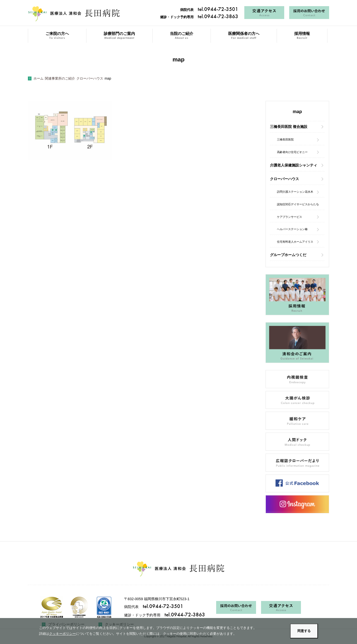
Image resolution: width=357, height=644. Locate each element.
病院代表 (209, 10)
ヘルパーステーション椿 (292, 229)
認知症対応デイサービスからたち (298, 204)
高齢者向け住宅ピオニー (292, 152)
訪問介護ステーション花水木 (295, 192)
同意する (304, 631)
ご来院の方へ (57, 36)
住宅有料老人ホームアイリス (295, 242)
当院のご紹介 (182, 36)
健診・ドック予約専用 (199, 17)
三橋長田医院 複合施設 (289, 127)
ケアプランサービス (290, 217)
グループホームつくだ (288, 255)
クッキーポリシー (62, 634)
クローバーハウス (284, 179)
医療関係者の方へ (244, 36)
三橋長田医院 (285, 139)
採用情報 (302, 36)
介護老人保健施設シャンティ (294, 165)
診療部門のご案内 (119, 36)
